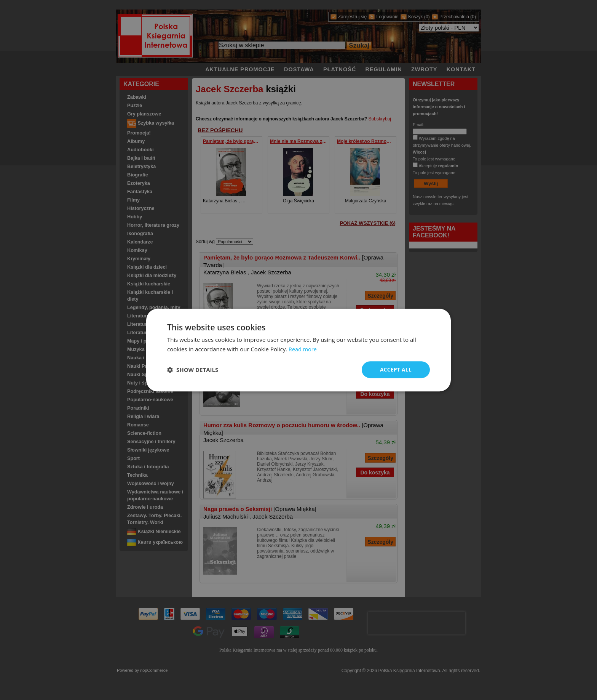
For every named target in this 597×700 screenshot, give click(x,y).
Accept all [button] (396, 369)
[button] (193, 370)
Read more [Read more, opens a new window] (303, 349)
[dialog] (298, 350)
